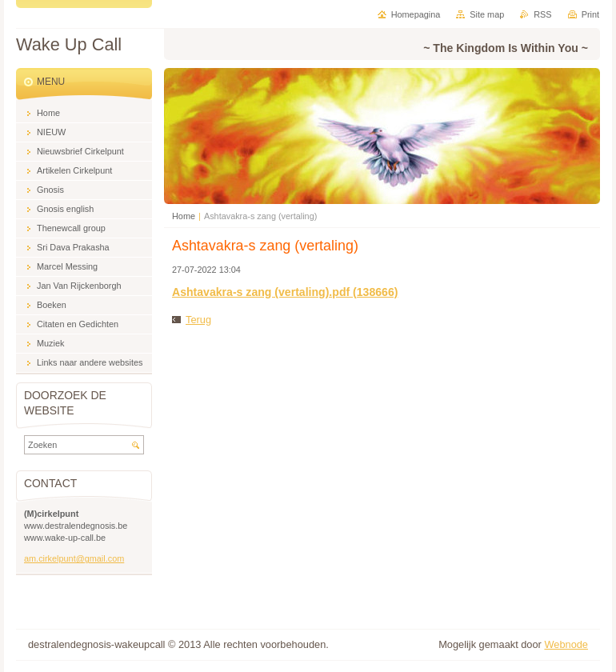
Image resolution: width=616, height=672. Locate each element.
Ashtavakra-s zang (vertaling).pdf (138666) (285, 292)
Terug (198, 320)
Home (184, 216)
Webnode (566, 644)
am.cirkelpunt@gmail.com (74, 558)
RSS (542, 14)
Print (590, 14)
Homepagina (416, 14)
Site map (487, 14)
